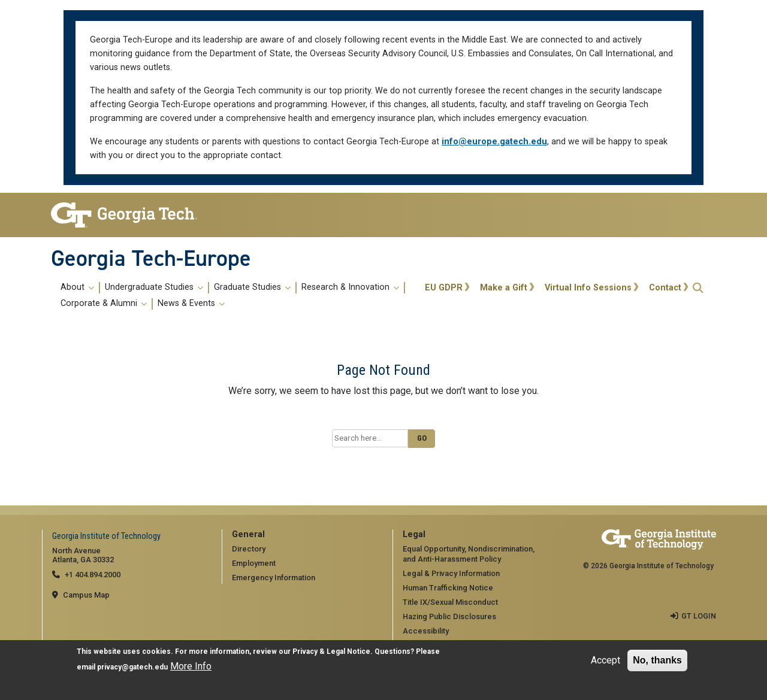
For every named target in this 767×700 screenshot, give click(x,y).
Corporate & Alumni (104, 304)
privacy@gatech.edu (132, 667)
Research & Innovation (350, 287)
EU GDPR (444, 288)
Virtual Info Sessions (588, 288)
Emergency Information (274, 578)
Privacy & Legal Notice (331, 651)
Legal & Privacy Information (451, 573)
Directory (249, 549)
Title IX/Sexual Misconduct (450, 602)
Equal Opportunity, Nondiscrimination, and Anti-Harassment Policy (469, 554)
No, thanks (657, 660)
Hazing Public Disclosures (449, 616)
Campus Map (86, 595)
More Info (191, 666)
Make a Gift (504, 288)
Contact (665, 288)
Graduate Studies (252, 287)
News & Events (191, 304)
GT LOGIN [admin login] (699, 615)
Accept (606, 660)
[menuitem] (236, 296)
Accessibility (426, 631)
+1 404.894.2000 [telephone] (93, 575)
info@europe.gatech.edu (494, 142)
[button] (698, 288)
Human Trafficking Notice (448, 588)
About (77, 287)
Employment (254, 563)
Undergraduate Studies (154, 287)
